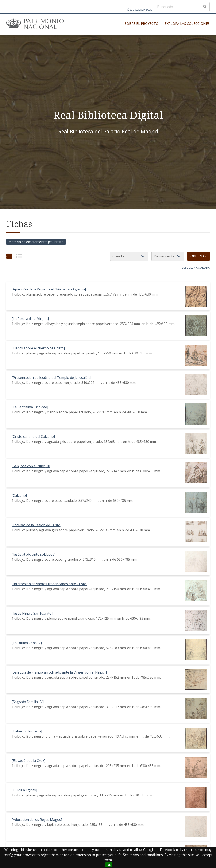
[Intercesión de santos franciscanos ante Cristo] (49, 584)
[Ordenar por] (129, 256)
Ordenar (198, 256)
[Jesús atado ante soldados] (33, 554)
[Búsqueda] (182, 7)
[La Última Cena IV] (27, 643)
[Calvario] (19, 495)
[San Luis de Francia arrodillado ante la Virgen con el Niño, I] (59, 672)
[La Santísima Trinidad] (30, 407)
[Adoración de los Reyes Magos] (37, 820)
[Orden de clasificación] (168, 256)
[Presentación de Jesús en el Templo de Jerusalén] (51, 378)
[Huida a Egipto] (24, 790)
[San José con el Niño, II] (31, 466)
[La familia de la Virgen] (30, 319)
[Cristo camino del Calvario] (33, 437)
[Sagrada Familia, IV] (28, 702)
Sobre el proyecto (142, 24)
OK (109, 865)
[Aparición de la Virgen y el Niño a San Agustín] (49, 289)
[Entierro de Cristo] (27, 731)
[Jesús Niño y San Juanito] (32, 613)
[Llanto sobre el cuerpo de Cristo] (38, 348)
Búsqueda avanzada (139, 10)
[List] (19, 256)
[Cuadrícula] (9, 256)
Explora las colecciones (187, 24)
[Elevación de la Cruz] (28, 761)
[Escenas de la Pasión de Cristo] (36, 525)
